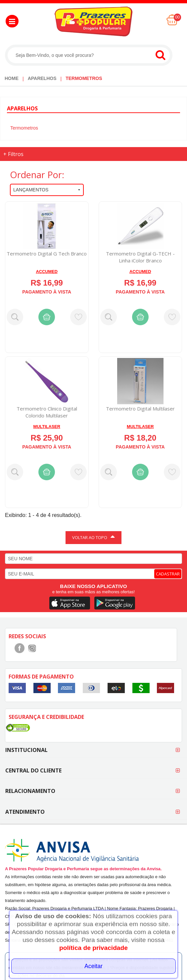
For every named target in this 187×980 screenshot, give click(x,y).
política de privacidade (93, 948)
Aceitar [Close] (93, 966)
